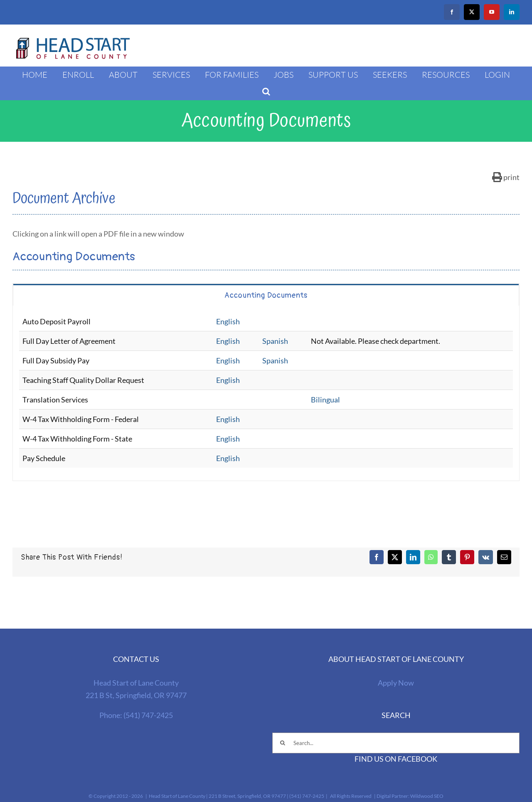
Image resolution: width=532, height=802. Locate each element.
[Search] (283, 743)
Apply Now (396, 683)
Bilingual (325, 400)
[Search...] (396, 743)
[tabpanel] (266, 393)
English (228, 321)
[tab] (266, 295)
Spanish (275, 341)
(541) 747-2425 (148, 715)
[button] (266, 91)
